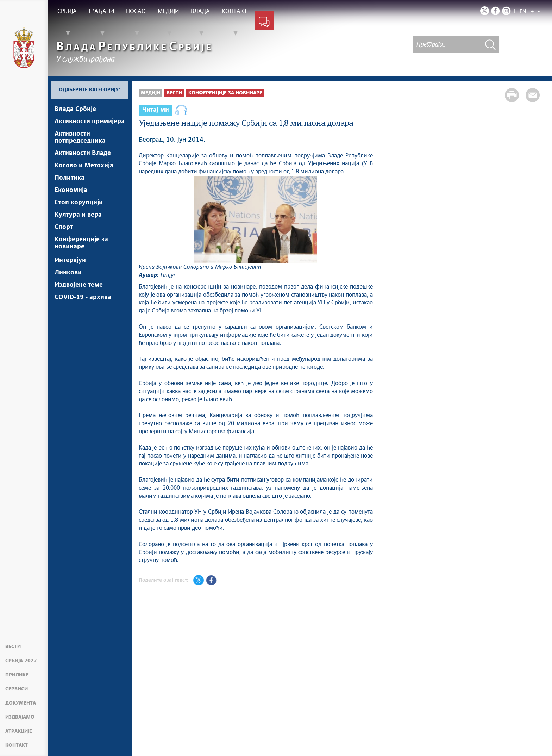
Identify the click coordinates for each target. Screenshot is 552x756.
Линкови (68, 273)
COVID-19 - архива (83, 297)
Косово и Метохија (84, 166)
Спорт (64, 227)
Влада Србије (75, 109)
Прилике (17, 675)
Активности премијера (90, 122)
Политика (70, 178)
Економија (71, 190)
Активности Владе (83, 153)
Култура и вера (78, 215)
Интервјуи (70, 260)
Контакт (17, 745)
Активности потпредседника (80, 137)
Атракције (19, 731)
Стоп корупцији (79, 203)
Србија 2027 (21, 661)
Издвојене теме (79, 285)
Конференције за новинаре (81, 243)
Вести (13, 647)
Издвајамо (20, 717)
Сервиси (17, 689)
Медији (150, 93)
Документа (21, 703)
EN (523, 11)
